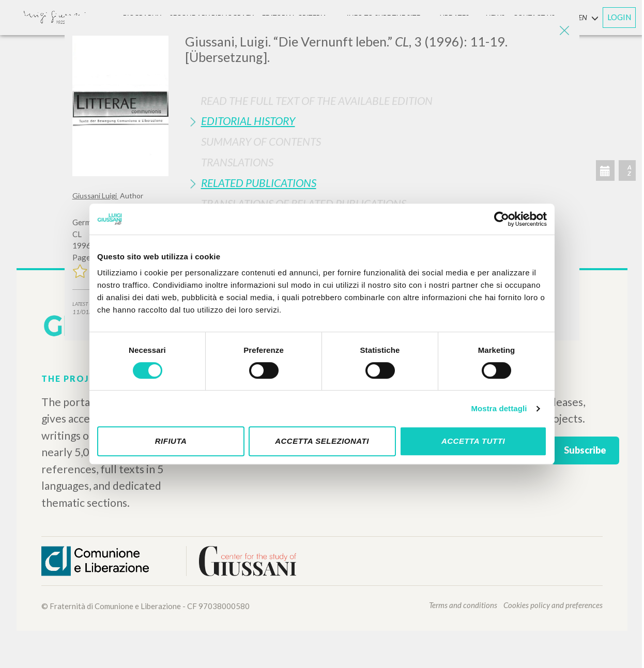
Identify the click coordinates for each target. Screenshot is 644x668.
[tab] (379, 121)
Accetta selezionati (322, 441)
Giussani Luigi (95, 196)
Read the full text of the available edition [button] (317, 100)
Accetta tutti (473, 441)
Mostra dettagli (499, 408)
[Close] (564, 31)
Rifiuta (171, 441)
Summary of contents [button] (261, 141)
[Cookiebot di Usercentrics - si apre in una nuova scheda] (502, 219)
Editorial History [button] (248, 121)
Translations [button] (237, 162)
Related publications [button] (259, 183)
